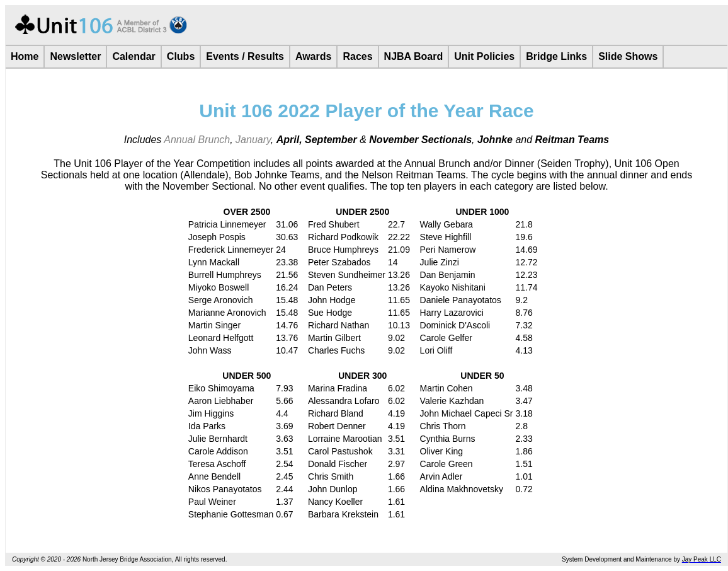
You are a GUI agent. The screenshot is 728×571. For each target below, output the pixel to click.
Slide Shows (628, 56)
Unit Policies (484, 56)
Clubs (181, 56)
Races (357, 56)
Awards (314, 56)
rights (191, 559)
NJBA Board (414, 56)
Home (25, 56)
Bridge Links (556, 56)
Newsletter (75, 56)
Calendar (134, 56)
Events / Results (245, 56)
